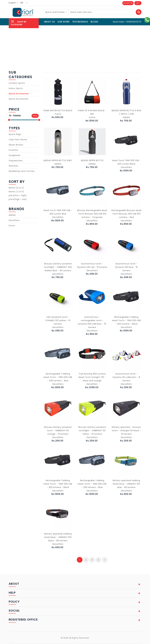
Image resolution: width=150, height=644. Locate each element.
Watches (13, 166)
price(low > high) (18, 195)
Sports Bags (15, 134)
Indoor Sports (16, 88)
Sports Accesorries (19, 99)
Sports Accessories (19, 94)
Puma (12, 226)
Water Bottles (16, 145)
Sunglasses (15, 155)
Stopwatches (16, 161)
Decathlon (14, 220)
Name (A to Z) (16, 188)
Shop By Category (19, 23)
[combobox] (14, 3)
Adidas (12, 215)
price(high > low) (18, 199)
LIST (138, 3)
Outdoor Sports (17, 83)
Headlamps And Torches (22, 171)
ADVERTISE (128, 3)
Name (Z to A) (16, 192)
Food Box (13, 150)
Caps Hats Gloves (18, 140)
